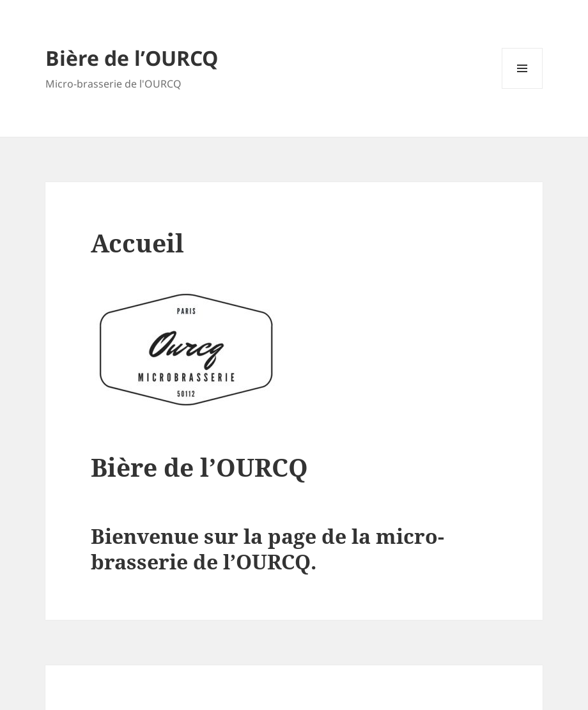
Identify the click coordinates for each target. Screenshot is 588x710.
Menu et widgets (522, 89)
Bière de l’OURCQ (132, 58)
